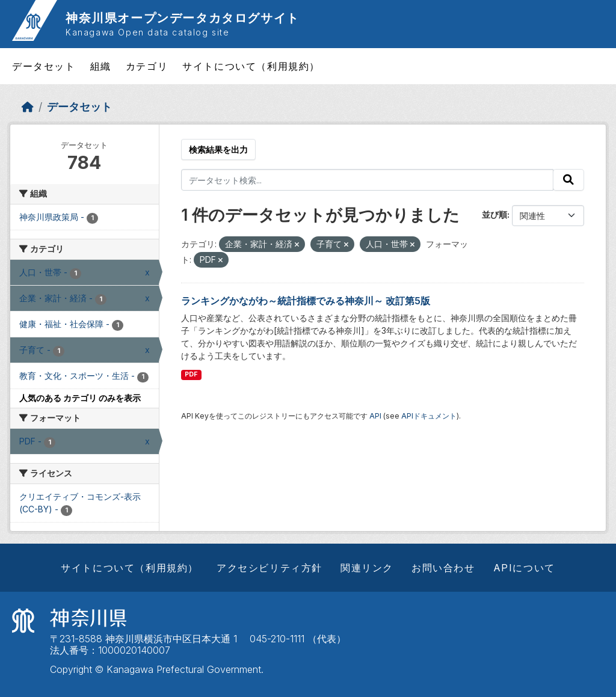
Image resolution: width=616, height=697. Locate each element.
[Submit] (568, 180)
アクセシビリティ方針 (269, 568)
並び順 (494, 214)
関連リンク (367, 568)
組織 (101, 66)
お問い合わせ (443, 568)
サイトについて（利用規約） (251, 66)
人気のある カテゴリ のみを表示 (80, 398)
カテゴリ (147, 66)
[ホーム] (28, 107)
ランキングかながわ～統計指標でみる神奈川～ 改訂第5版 (306, 301)
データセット (44, 66)
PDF (191, 374)
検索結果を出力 (218, 149)
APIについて (524, 568)
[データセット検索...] (368, 180)
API (375, 416)
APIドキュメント (429, 416)
